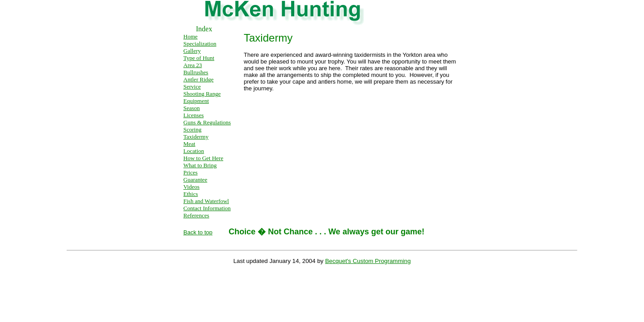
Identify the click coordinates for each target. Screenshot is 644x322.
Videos (191, 187)
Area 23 (193, 65)
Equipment (196, 101)
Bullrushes (196, 72)
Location (194, 151)
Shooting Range (202, 94)
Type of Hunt (199, 58)
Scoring (192, 129)
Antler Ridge (199, 79)
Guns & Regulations (207, 122)
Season (192, 108)
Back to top (198, 232)
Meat (189, 144)
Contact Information (207, 208)
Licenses (193, 115)
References (196, 215)
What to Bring (200, 165)
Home (191, 36)
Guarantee (195, 180)
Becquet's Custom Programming (368, 261)
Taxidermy (196, 137)
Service (192, 87)
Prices (191, 172)
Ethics (191, 194)
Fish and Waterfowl (206, 201)
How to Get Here (203, 158)
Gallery (192, 51)
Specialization (200, 44)
